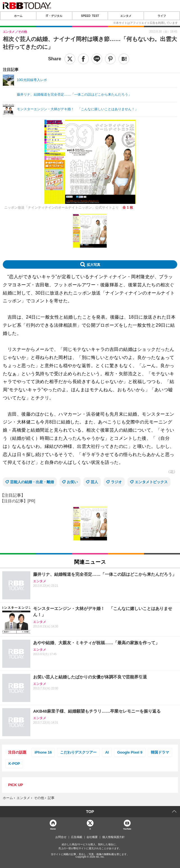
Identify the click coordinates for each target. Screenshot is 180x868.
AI (107, 752)
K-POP (14, 764)
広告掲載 (77, 837)
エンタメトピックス (151, 482)
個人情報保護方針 (113, 837)
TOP (90, 812)
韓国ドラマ (160, 752)
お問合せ (61, 837)
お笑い (72, 482)
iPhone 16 (43, 752)
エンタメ (126, 16)
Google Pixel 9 (130, 752)
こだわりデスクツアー (78, 752)
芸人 (94, 482)
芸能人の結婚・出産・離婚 (32, 482)
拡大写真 (94, 264)
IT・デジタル (54, 16)
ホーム (18, 16)
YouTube (127, 829)
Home (53, 829)
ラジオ (116, 482)
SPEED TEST (90, 16)
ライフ (162, 16)
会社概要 (92, 837)
